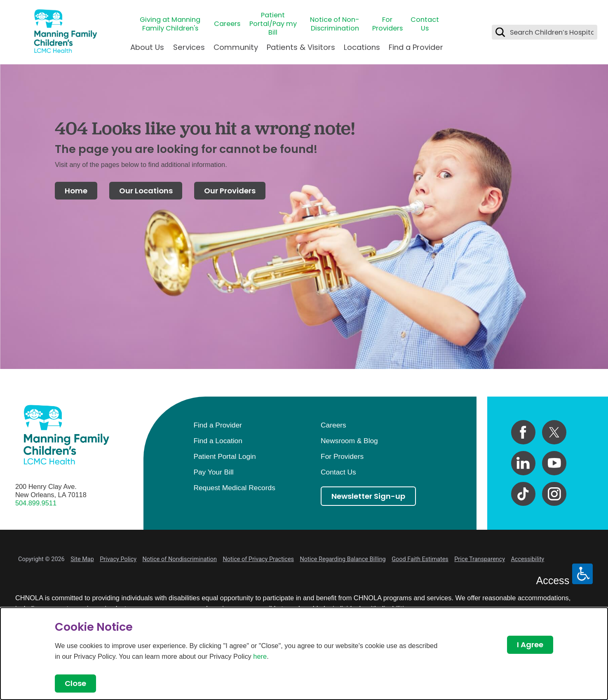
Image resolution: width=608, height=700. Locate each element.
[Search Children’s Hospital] (500, 32)
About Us (147, 47)
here (260, 656)
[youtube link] (554, 463)
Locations (362, 47)
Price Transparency (480, 559)
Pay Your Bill (213, 472)
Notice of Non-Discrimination (335, 24)
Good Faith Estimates (420, 559)
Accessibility (527, 559)
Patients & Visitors (301, 47)
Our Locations (146, 191)
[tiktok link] (523, 494)
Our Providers (230, 191)
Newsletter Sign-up (368, 496)
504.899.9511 (36, 503)
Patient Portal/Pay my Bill (273, 24)
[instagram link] (554, 494)
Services (189, 47)
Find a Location (218, 441)
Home (76, 191)
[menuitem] (147, 51)
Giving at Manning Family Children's (170, 24)
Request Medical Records (234, 488)
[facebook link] (523, 432)
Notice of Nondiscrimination (180, 559)
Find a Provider (416, 47)
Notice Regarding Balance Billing (343, 559)
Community (236, 47)
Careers (227, 24)
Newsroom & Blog (349, 441)
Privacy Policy (118, 559)
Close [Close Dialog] (75, 683)
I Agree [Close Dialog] (530, 645)
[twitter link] (554, 432)
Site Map (82, 559)
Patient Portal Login (224, 456)
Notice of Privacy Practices (258, 559)
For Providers (387, 24)
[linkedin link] (523, 463)
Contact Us (425, 24)
